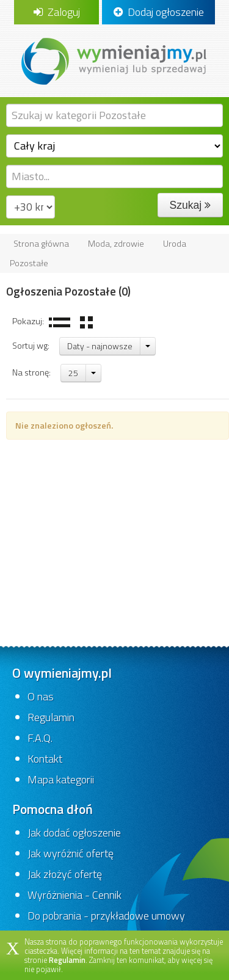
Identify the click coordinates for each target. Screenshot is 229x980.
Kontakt (45, 759)
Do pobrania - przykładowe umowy (106, 916)
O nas (41, 696)
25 (73, 373)
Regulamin (51, 717)
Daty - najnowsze (100, 346)
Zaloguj (57, 12)
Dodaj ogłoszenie (159, 12)
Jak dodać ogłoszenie (74, 833)
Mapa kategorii (61, 779)
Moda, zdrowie (116, 244)
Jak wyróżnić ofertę (71, 853)
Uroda (175, 244)
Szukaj (190, 205)
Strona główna (41, 244)
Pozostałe (29, 263)
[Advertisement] (114, 538)
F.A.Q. (40, 738)
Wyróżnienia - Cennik (75, 895)
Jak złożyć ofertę (65, 874)
